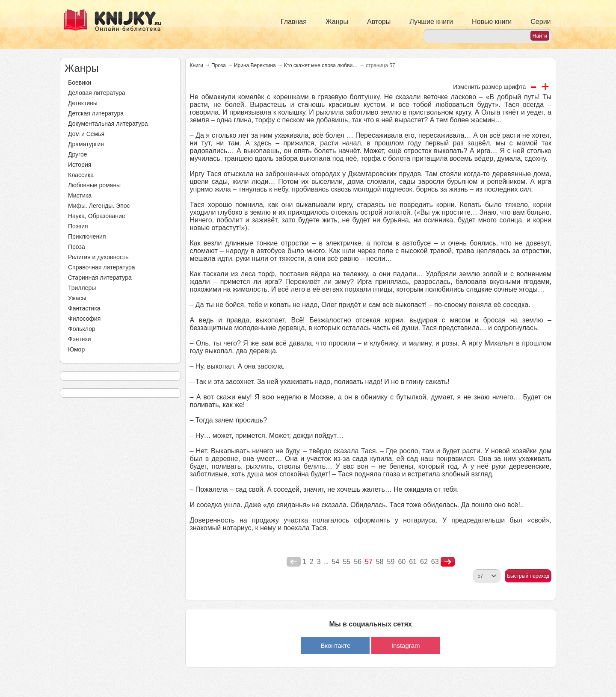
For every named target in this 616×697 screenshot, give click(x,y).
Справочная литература (102, 267)
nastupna (448, 562)
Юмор (76, 349)
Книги (197, 65)
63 (435, 562)
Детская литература (96, 113)
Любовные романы (94, 185)
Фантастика (84, 308)
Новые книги (492, 22)
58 (380, 562)
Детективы (83, 103)
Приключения (87, 236)
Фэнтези (80, 339)
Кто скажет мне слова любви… (321, 65)
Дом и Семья (86, 134)
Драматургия (86, 144)
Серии (540, 22)
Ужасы (77, 298)
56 (358, 562)
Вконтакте (335, 645)
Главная (294, 22)
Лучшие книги (431, 22)
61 (413, 562)
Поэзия (78, 226)
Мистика (80, 195)
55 (346, 562)
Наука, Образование (97, 216)
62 (424, 562)
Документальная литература (108, 124)
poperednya (294, 562)
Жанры (337, 22)
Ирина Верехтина (255, 65)
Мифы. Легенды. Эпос (99, 206)
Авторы (379, 22)
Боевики (80, 83)
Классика (81, 175)
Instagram (406, 645)
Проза (77, 247)
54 (336, 562)
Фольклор (82, 329)
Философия (84, 319)
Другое (77, 154)
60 (402, 562)
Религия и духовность (98, 257)
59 (391, 562)
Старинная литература (100, 278)
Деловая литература (97, 93)
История (80, 165)
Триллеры (82, 288)
